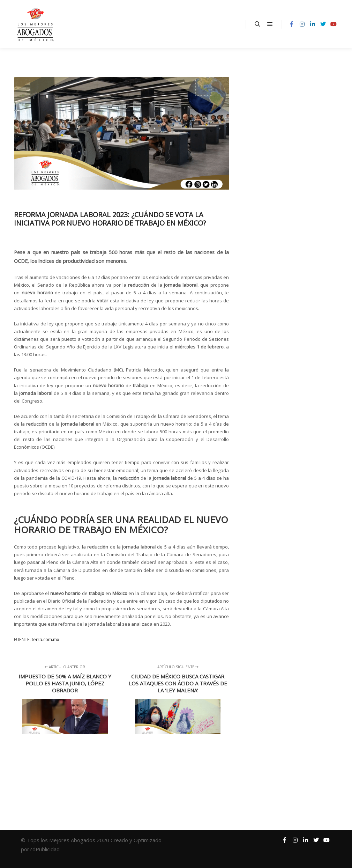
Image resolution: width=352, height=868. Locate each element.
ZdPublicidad (45, 849)
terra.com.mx (46, 639)
